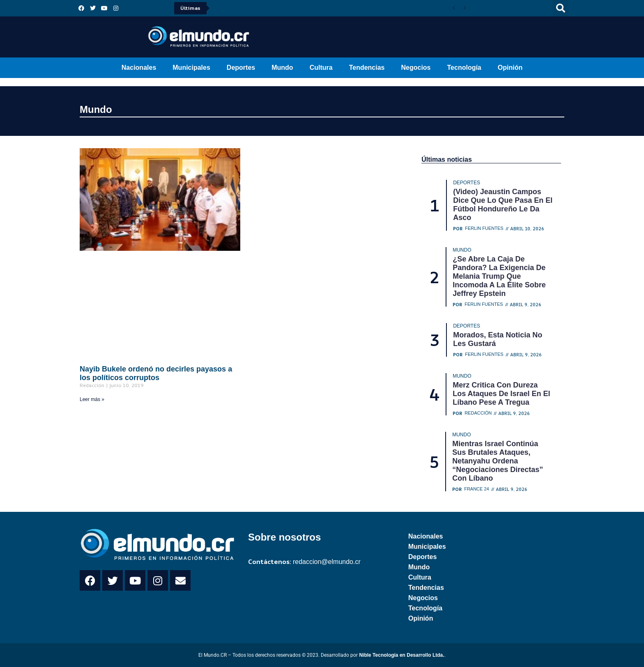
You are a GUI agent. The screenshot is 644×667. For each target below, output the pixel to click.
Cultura (321, 68)
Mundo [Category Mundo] (462, 250)
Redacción (478, 413)
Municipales (191, 68)
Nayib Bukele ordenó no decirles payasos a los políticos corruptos (156, 373)
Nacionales (139, 68)
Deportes (241, 68)
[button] (561, 8)
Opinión (510, 68)
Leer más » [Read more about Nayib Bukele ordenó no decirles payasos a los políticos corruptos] (92, 399)
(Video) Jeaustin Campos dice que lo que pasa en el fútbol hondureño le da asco (503, 205)
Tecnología (464, 68)
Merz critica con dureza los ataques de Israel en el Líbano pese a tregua (501, 394)
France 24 (477, 489)
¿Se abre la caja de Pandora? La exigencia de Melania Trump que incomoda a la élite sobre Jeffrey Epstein (499, 276)
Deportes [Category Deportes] (467, 183)
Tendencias (367, 68)
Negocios (416, 68)
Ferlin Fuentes (484, 228)
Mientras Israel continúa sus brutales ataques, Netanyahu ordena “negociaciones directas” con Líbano (498, 461)
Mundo (282, 68)
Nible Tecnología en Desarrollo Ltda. (401, 655)
